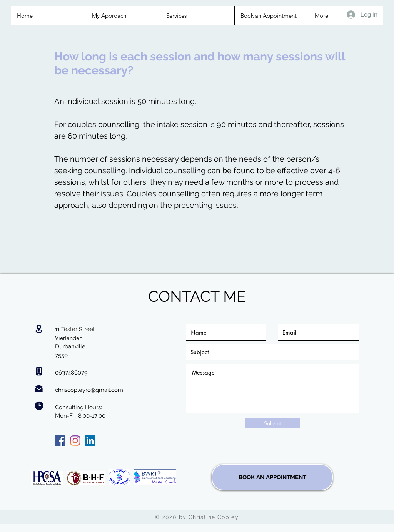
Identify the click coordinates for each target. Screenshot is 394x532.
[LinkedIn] (90, 441)
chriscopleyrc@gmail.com (89, 390)
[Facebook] (60, 441)
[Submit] (273, 423)
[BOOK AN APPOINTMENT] (272, 477)
